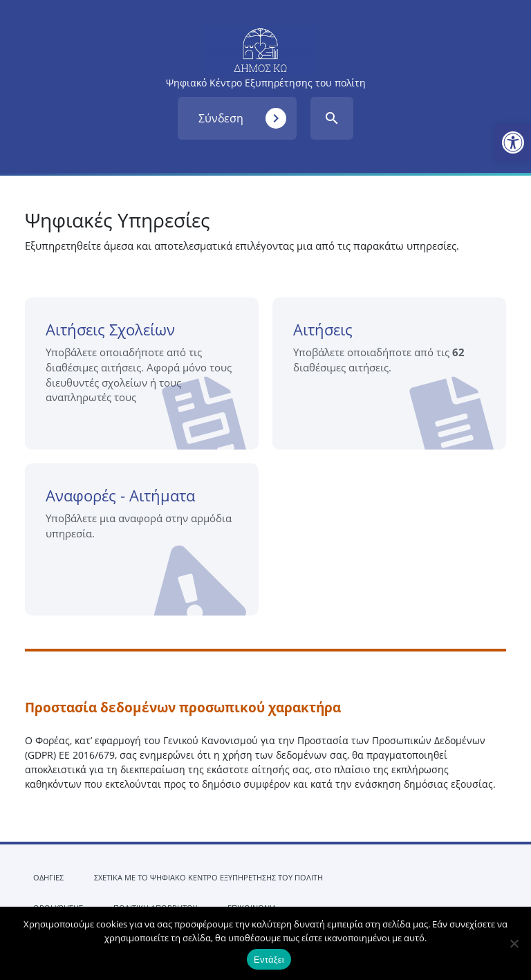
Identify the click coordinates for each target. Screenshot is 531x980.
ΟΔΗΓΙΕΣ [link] (48, 877)
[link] (513, 142)
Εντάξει (269, 960)
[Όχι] (514, 943)
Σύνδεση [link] (242, 118)
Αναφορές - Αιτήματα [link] (147, 550)
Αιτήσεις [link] (394, 384)
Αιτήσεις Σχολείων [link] (147, 384)
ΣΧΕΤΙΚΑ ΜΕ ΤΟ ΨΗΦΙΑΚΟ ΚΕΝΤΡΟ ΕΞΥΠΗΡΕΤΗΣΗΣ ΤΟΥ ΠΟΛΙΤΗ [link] (208, 877)
